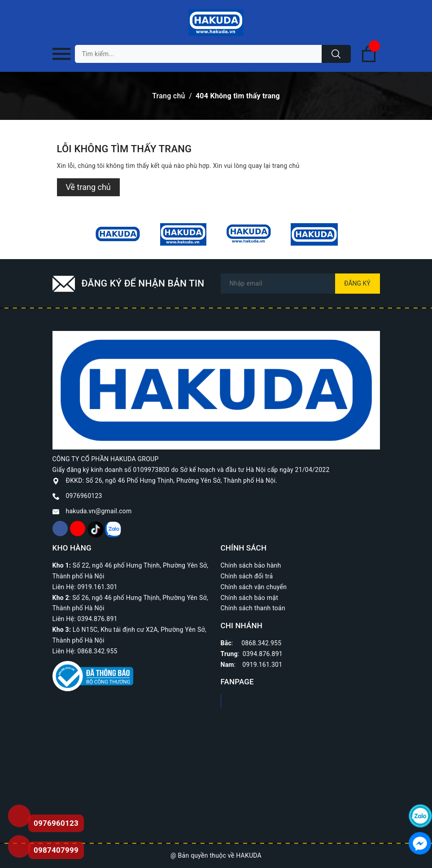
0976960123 (84, 496)
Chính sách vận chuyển (254, 587)
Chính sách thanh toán (253, 608)
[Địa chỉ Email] (300, 284)
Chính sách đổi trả (247, 576)
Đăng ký (357, 283)
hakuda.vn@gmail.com (99, 511)
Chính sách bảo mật (249, 598)
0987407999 (56, 850)
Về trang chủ (88, 187)
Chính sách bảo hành (251, 565)
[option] (118, 234)
